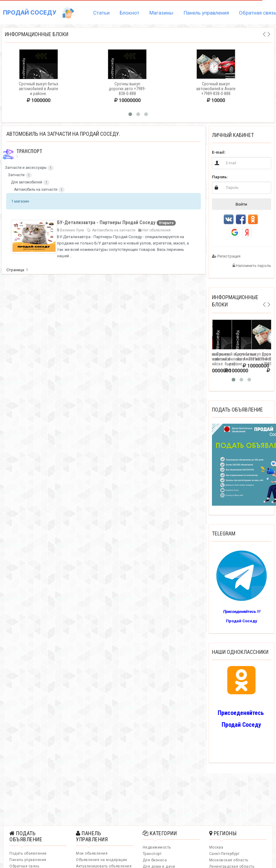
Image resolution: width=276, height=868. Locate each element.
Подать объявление (28, 853)
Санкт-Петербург (225, 854)
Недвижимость (157, 847)
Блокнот (129, 13)
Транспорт (22, 154)
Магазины (161, 13)
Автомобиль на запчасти (36, 190)
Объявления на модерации (102, 860)
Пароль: (220, 177)
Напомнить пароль (252, 266)
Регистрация (226, 256)
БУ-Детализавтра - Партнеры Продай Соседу (107, 222)
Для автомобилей (27, 182)
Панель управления (206, 13)
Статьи (101, 13)
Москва (216, 847)
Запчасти (16, 175)
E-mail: (219, 152)
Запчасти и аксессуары (26, 168)
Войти (241, 204)
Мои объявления (92, 853)
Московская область (229, 860)
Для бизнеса (155, 860)
